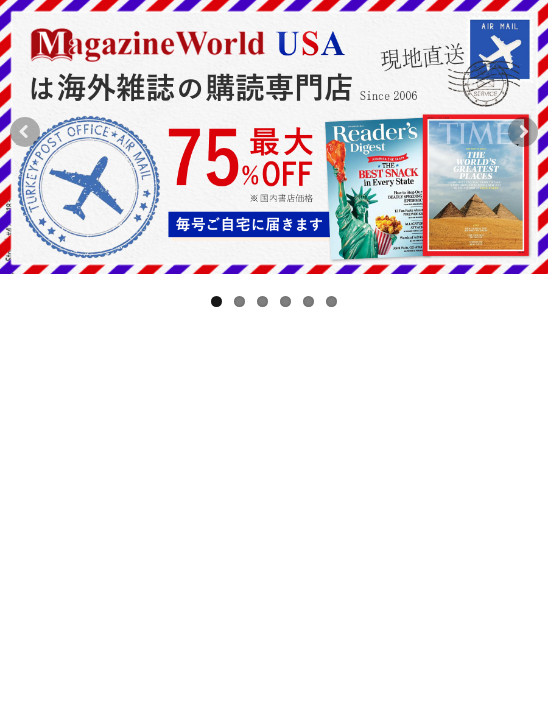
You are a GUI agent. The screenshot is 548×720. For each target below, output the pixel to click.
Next (523, 144)
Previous (25, 144)
